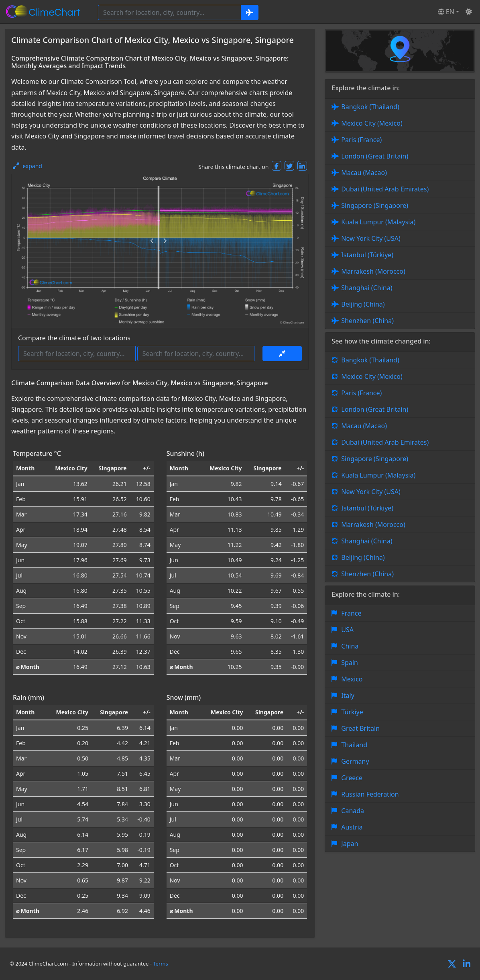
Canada (353, 811)
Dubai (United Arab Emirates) (385, 189)
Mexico (352, 679)
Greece (352, 778)
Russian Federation (370, 794)
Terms (160, 964)
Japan (350, 844)
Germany (355, 761)
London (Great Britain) (375, 156)
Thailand (354, 745)
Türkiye (352, 712)
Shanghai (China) (367, 288)
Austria (352, 827)
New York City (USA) (371, 238)
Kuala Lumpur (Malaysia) (378, 222)
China (350, 646)
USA (347, 630)
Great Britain (360, 728)
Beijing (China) (363, 304)
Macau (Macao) (364, 173)
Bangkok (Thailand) (370, 107)
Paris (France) (361, 140)
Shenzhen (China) (367, 321)
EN (446, 12)
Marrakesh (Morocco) (373, 271)
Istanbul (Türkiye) (367, 255)
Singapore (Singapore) (375, 205)
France (351, 613)
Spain (350, 663)
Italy (348, 695)
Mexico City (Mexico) (372, 123)
